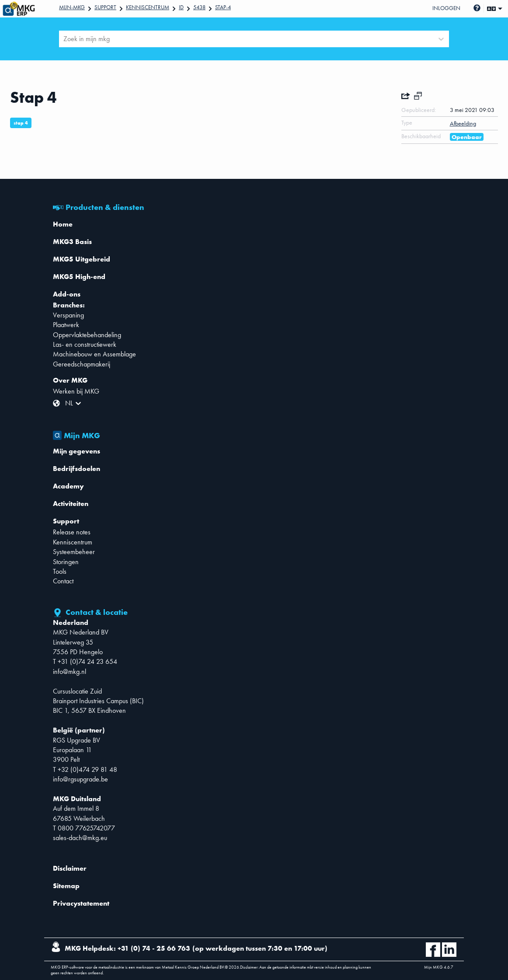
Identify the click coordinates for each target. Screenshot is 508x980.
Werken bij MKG (76, 391)
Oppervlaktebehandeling (87, 335)
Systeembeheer (74, 552)
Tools (60, 571)
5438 (199, 7)
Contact (63, 581)
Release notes (72, 532)
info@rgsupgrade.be (80, 779)
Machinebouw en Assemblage (94, 354)
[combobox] (64, 39)
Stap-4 (223, 7)
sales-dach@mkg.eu (80, 838)
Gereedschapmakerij (82, 364)
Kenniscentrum (148, 7)
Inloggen (446, 8)
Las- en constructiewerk (85, 344)
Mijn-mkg (72, 7)
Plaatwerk (66, 325)
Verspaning (68, 315)
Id (181, 7)
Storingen (66, 562)
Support (105, 7)
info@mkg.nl (70, 671)
